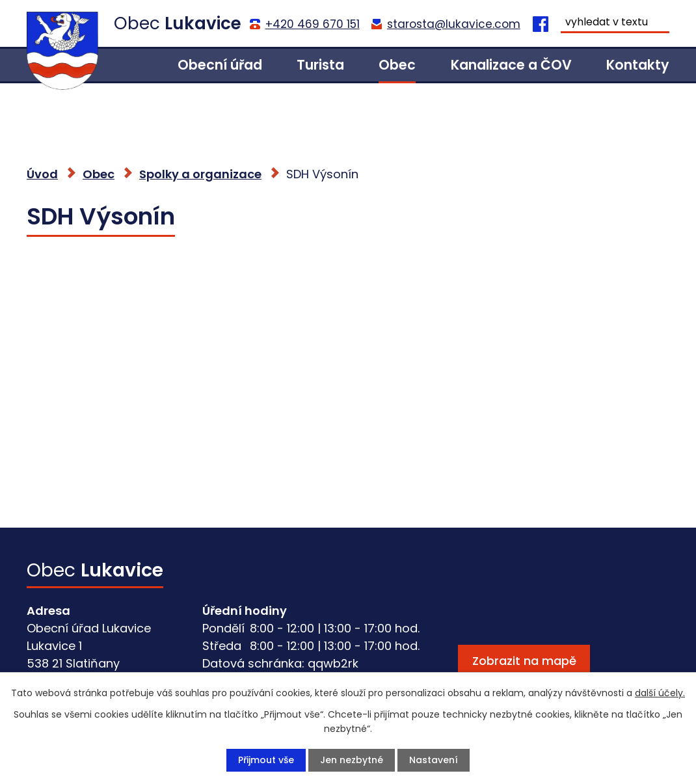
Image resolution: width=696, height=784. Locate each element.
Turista (320, 65)
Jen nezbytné (352, 760)
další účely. (660, 693)
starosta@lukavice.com (454, 24)
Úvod (125, 65)
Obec (397, 65)
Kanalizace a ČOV (511, 65)
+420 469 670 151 (313, 24)
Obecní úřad (220, 65)
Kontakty (638, 65)
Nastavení (434, 760)
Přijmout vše (266, 760)
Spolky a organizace (200, 174)
